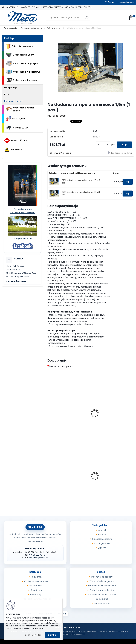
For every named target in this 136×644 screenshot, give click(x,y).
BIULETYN (88, 7)
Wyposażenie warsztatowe (23, 72)
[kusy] (103, 145)
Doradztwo (36, 590)
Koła (7, 94)
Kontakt (102, 530)
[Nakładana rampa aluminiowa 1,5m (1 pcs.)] (91, 67)
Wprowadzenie (10, 28)
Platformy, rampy (54, 28)
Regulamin (36, 577)
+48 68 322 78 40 (37, 555)
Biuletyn (102, 548)
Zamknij (53, 635)
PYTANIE (36, 7)
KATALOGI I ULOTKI (73, 7)
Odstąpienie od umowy (36, 581)
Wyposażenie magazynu (22, 63)
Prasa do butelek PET (89, 476)
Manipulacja (11, 88)
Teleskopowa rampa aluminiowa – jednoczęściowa (60, 414)
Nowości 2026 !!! (16, 140)
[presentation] (49, 410)
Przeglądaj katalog (23, 209)
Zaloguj (111, 2)
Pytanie (102, 535)
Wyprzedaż (13, 150)
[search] (87, 19)
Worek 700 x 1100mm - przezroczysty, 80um (119, 474)
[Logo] (20, 18)
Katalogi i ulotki (102, 543)
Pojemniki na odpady (20, 46)
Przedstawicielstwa (102, 539)
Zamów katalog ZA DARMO (23, 212)
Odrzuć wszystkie (33, 635)
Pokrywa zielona (57, 476)
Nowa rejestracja (126, 2)
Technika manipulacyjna (32, 28)
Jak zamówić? (36, 586)
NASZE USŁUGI (12, 7)
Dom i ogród (15, 119)
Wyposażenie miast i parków (20, 109)
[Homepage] (3, 7)
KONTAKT (25, 7)
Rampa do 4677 (116, 412)
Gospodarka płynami (20, 55)
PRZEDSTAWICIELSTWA (52, 7)
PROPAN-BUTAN (17, 128)
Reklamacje (36, 595)
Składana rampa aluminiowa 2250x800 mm (90, 414)
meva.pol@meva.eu (16, 281)
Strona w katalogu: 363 (60, 366)
